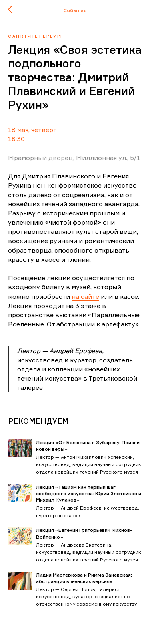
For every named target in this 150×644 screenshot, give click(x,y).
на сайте (85, 296)
